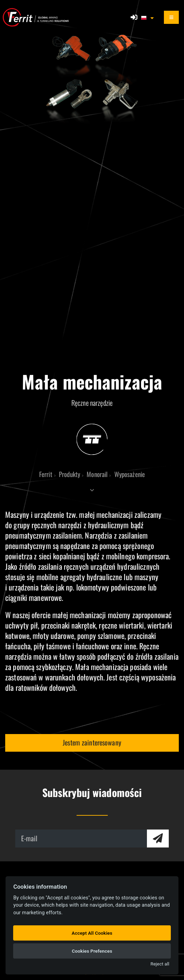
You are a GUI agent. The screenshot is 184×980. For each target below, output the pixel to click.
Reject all (160, 964)
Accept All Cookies (92, 933)
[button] (148, 17)
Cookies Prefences (92, 951)
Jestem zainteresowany (92, 742)
